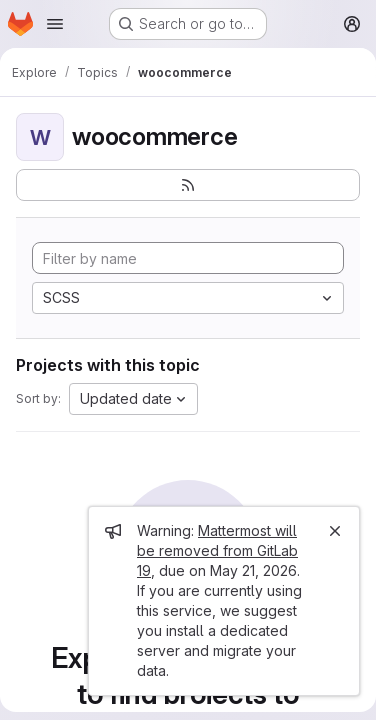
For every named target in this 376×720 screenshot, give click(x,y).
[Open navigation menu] (55, 24)
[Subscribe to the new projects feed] (188, 185)
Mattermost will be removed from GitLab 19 (217, 550)
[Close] (335, 531)
